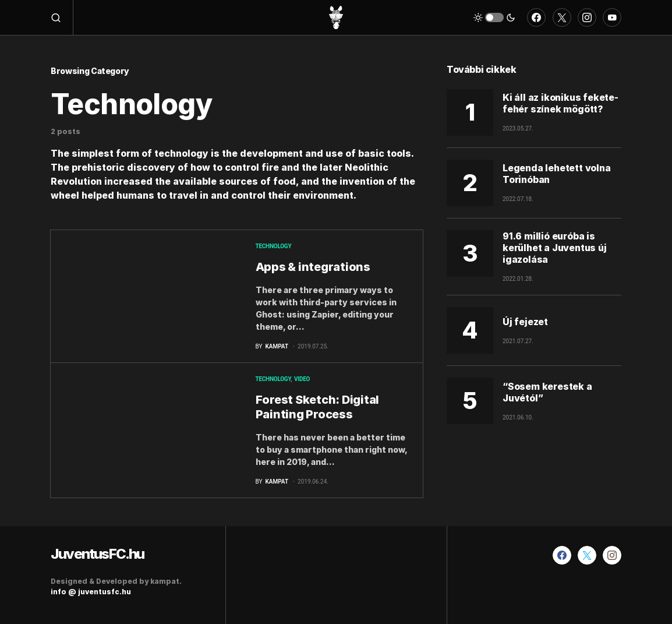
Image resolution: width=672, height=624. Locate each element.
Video (302, 379)
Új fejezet (525, 322)
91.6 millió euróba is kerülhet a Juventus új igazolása (555, 248)
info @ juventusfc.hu (91, 592)
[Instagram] (587, 17)
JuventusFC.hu (98, 554)
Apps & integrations (313, 267)
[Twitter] (562, 17)
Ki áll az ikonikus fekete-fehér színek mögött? (560, 103)
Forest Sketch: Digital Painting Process (318, 407)
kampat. (166, 581)
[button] (62, 17)
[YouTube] (612, 17)
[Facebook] (536, 17)
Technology (274, 246)
